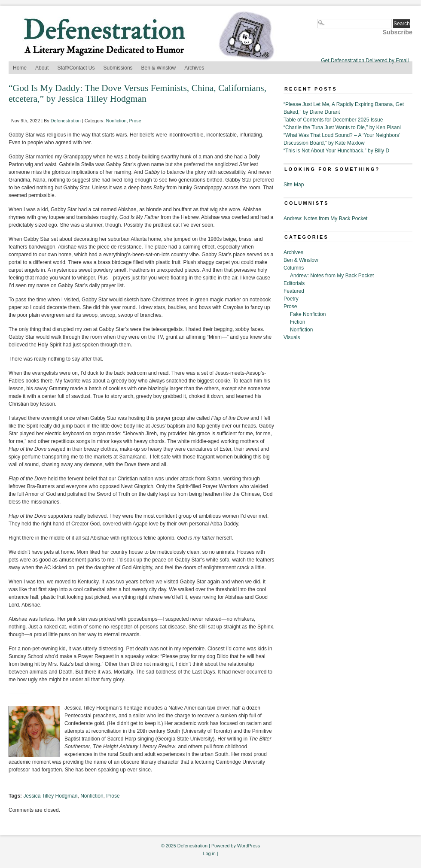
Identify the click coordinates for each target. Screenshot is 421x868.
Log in (209, 853)
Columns (294, 268)
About (42, 68)
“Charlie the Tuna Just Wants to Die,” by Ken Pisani (342, 127)
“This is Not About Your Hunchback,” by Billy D (336, 151)
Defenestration (66, 121)
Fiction (297, 322)
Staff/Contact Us (76, 68)
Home (20, 68)
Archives (194, 68)
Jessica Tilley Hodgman (50, 796)
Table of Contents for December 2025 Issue (333, 120)
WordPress (249, 846)
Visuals (292, 337)
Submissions (118, 68)
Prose (135, 121)
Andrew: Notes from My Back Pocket (325, 219)
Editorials (294, 283)
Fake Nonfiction (308, 314)
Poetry (291, 299)
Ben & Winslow (159, 68)
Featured (294, 291)
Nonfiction (116, 121)
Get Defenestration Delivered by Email (365, 61)
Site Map (294, 185)
